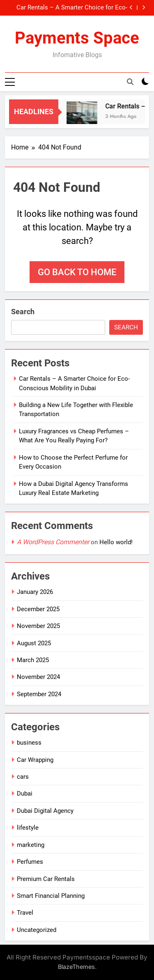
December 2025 (38, 609)
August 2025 (34, 643)
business (29, 743)
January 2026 (35, 592)
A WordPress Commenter (53, 542)
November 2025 (38, 626)
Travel (25, 913)
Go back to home (77, 272)
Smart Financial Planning (51, 896)
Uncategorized (37, 930)
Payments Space (77, 38)
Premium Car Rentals (46, 879)
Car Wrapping (35, 760)
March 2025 (33, 660)
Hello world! (116, 542)
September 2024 (39, 694)
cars (23, 777)
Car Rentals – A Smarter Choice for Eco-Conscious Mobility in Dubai (72, 8)
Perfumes (30, 862)
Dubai (25, 794)
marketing (31, 845)
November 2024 (38, 677)
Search (23, 312)
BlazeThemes (76, 967)
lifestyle (28, 828)
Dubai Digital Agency (45, 811)
